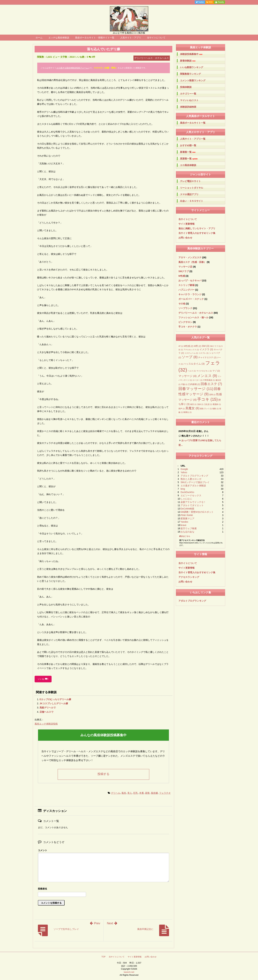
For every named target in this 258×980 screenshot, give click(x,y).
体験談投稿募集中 (191, 54)
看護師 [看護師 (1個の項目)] (217, 404)
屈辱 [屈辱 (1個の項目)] (212, 395)
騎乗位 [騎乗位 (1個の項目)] (188, 412)
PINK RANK (187, 515)
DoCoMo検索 (187, 509)
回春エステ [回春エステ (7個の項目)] (211, 384)
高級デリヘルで (48, 708)
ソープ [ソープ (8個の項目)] (190, 357)
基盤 (147, 793)
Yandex (184, 522)
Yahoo (184, 472)
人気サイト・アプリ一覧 (193, 139)
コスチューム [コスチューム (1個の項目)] (191, 353)
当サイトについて (156, 38)
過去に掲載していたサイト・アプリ (197, 228)
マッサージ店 (185, 267)
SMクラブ (184, 271)
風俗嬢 (154, 793)
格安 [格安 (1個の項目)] (193, 404)
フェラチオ (165, 793)
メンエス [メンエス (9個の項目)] (207, 376)
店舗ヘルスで (46, 712)
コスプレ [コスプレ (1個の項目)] (204, 353)
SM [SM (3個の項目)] (206, 346)
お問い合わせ (185, 238)
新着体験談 (188, 61)
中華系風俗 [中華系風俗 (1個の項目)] (209, 380)
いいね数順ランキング (192, 67)
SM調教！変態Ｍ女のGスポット (197, 512)
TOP (103, 957)
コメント (43, 850)
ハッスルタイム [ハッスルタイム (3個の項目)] (194, 364)
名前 (103, 889)
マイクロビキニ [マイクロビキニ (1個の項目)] (204, 371)
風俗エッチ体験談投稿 (46, 724)
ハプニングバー (186, 290)
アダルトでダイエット (192, 505)
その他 (182, 304)
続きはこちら (185, 536)
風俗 (124, 793)
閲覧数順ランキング (190, 74)
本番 (142, 793)
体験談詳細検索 (188, 107)
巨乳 (136, 793)
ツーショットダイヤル (192, 188)
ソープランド (185, 308)
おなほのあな (187, 532)
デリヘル (116, 793)
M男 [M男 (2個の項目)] (198, 346)
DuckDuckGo (187, 492)
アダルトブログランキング (194, 476)
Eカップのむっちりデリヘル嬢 (55, 699)
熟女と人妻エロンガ (191, 479)
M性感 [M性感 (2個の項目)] (189, 346)
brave (183, 525)
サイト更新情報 (186, 224)
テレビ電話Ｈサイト (190, 181)
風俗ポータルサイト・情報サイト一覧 (95, 38)
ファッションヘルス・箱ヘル (193, 317)
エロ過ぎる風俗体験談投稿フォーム (72, 68)
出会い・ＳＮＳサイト (192, 201)
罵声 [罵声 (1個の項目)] (182, 409)
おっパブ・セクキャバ (190, 281)
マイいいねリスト (189, 100)
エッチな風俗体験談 (59, 38)
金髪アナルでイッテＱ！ (193, 502)
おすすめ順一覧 (188, 145)
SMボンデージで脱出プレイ (195, 482)
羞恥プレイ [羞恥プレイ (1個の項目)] (206, 409)
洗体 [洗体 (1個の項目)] (200, 404)
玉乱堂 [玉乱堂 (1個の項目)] (208, 404)
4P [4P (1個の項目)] (181, 346)
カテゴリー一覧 (188, 94)
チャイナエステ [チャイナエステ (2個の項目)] (207, 357)
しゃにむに (186, 499)
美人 (130, 793)
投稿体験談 (186, 87)
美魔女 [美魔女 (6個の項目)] (192, 408)
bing (183, 489)
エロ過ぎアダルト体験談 (193, 486)
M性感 (182, 276)
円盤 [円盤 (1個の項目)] (184, 384)
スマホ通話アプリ (189, 194)
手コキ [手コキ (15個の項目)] (207, 399)
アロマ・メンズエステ (190, 257)
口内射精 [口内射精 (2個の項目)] (194, 384)
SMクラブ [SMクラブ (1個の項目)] (215, 346)
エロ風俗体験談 (188, 165)
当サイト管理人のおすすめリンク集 (197, 233)
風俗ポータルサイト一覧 (193, 123)
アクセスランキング (189, 577)
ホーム (39, 38)
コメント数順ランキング (193, 80)
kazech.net (129, 972)
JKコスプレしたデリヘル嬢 (54, 703)
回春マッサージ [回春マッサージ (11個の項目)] (196, 389)
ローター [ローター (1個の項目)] (198, 380)
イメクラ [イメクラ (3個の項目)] (206, 349)
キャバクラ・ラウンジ (190, 294)
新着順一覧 (188, 152)
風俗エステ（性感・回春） (192, 262)
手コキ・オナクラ (188, 327)
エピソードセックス (191, 495)
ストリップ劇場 (186, 285)
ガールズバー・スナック (191, 299)
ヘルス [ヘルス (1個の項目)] (192, 371)
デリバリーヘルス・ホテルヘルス (196, 313)
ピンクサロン (185, 322)
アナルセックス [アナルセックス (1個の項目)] (191, 350)
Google (184, 469)
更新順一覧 (189, 159)
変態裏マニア (187, 519)
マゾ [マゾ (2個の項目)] (216, 371)
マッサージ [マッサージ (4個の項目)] (187, 376)
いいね (43, 679)
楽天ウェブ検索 (189, 528)
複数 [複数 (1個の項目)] (215, 409)
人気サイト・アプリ (131, 38)
